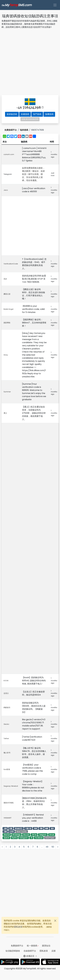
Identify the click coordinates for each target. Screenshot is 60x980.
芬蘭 (5, 832)
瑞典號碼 (24, 130)
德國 (47, 828)
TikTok (34, 835)
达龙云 (6, 693)
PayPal (14, 838)
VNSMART (8, 818)
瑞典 (52, 828)
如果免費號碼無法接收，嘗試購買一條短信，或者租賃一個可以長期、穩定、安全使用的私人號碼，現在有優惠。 (33, 174)
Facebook (39, 838)
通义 (5, 413)
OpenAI (6, 838)
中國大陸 (28, 828)
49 (47, 847)
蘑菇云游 (7, 294)
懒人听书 (7, 753)
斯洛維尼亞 (19, 828)
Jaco (6, 190)
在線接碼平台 (30, 951)
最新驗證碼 (12, 114)
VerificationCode (11, 264)
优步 (5, 279)
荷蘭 (41, 828)
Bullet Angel (9, 309)
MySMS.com (17, 5)
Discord (26, 835)
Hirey (6, 355)
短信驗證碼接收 (13, 951)
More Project (50, 838)
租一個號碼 (33, 946)
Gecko (6, 724)
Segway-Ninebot (11, 786)
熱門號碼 (37, 114)
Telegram (43, 835)
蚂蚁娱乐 (7, 707)
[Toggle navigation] (55, 5)
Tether (6, 738)
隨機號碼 (49, 114)
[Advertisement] (30, 62)
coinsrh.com (9, 154)
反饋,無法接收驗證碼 (30, 119)
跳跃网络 (7, 323)
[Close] (55, 921)
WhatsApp (16, 835)
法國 (5, 828)
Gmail (52, 835)
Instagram (24, 838)
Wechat (7, 835)
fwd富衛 (7, 769)
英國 (11, 828)
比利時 (11, 832)
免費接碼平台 (11, 130)
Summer (7, 392)
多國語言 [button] (29, 956)
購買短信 (46, 946)
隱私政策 (18, 927)
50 (53, 847)
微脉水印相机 (9, 803)
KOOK (6, 681)
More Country (22, 832)
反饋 (54, 951)
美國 (35, 828)
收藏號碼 (25, 114)
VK (31, 838)
